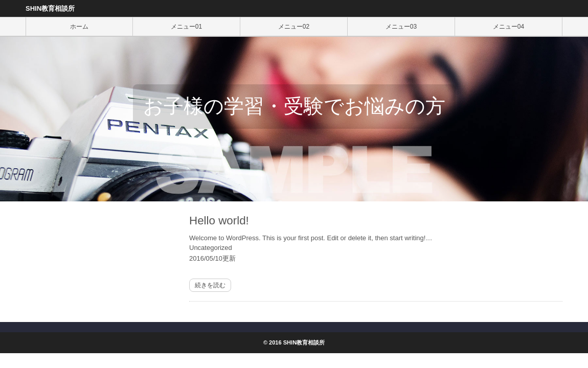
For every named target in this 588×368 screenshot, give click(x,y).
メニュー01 (186, 27)
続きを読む (210, 285)
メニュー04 (508, 27)
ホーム (79, 27)
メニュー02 (294, 27)
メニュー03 (401, 27)
